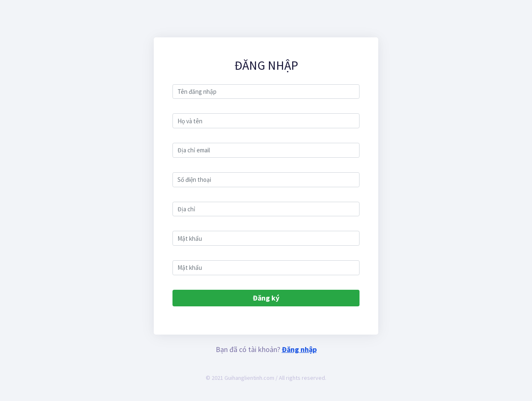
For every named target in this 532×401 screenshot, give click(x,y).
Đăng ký (266, 298)
